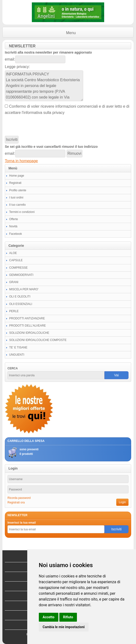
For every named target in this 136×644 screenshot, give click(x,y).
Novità (13, 226)
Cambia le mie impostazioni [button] (64, 627)
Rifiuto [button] (68, 617)
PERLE (14, 311)
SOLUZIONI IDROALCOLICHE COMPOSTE (38, 340)
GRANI (14, 282)
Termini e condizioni (22, 212)
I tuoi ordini (16, 198)
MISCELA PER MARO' (24, 289)
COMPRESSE (18, 268)
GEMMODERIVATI (21, 275)
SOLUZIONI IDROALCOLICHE (29, 333)
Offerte (14, 219)
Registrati (15, 183)
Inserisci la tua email (22, 523)
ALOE (13, 253)
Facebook (16, 234)
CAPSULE (16, 260)
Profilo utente (18, 190)
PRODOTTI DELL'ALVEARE (27, 326)
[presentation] (41, 126)
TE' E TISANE (18, 347)
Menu (71, 33)
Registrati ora (16, 502)
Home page (17, 176)
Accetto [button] (49, 617)
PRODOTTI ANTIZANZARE (27, 318)
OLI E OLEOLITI (20, 297)
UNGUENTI (17, 355)
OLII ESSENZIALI (21, 304)
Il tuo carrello (17, 205)
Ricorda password (19, 498)
